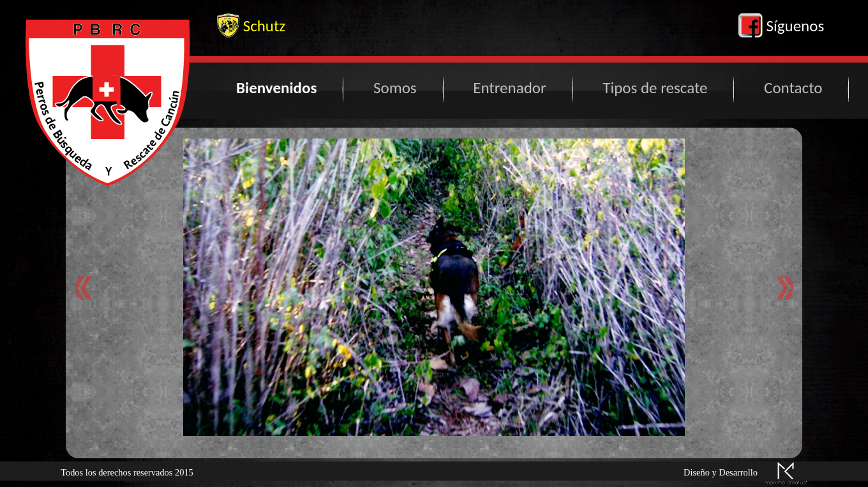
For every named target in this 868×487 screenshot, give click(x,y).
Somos (395, 88)
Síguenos (781, 26)
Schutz (251, 26)
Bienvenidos (276, 88)
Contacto (793, 88)
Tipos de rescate (655, 88)
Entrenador (509, 88)
